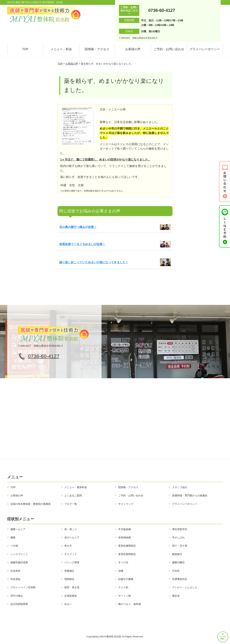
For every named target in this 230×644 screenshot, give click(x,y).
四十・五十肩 (180, 546)
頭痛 (121, 571)
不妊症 (176, 571)
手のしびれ (178, 537)
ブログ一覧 (71, 504)
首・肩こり (71, 529)
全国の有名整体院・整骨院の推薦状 (31, 504)
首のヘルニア (72, 537)
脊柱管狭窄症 (180, 529)
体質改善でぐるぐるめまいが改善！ (82, 244)
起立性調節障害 (19, 604)
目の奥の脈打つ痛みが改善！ (78, 227)
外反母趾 (15, 579)
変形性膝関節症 (127, 546)
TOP (25, 49)
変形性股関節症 (127, 554)
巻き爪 (68, 546)
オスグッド (71, 554)
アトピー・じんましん (185, 587)
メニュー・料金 (61, 49)
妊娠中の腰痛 (126, 579)
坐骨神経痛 (125, 537)
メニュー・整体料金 (76, 487)
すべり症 (123, 562)
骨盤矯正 (69, 571)
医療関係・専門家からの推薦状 (190, 496)
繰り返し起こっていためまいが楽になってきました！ (94, 262)
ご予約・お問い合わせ (169, 49)
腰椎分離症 (178, 562)
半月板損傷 (125, 529)
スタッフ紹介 (180, 487)
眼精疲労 (177, 554)
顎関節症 (69, 579)
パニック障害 (72, 562)
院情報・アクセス (97, 49)
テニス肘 (123, 587)
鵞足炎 (176, 596)
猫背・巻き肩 (72, 587)
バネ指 (14, 546)
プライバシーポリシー (205, 49)
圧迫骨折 (15, 571)
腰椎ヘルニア (18, 529)
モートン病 (125, 596)
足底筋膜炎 (71, 596)
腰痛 (13, 537)
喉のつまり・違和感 (130, 604)
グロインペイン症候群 (23, 587)
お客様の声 (133, 49)
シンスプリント (19, 554)
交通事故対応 (180, 579)
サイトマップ (126, 504)
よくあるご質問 (73, 496)
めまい (68, 604)
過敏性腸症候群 (19, 562)
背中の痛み (17, 596)
